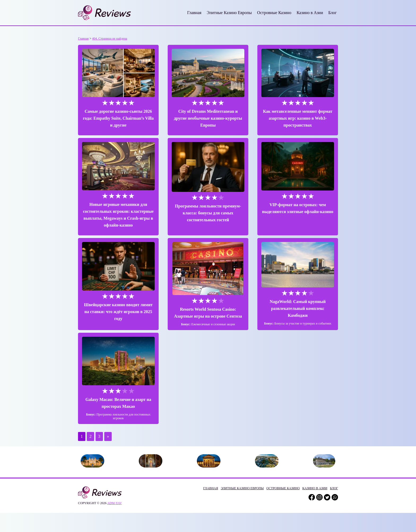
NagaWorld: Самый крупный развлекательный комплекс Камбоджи (298, 308)
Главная (194, 13)
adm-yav (114, 503)
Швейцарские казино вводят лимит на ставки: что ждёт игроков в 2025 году (118, 312)
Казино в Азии (310, 13)
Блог (332, 13)
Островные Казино (274, 13)
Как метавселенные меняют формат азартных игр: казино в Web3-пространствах (298, 118)
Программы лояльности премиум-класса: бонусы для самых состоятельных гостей (208, 213)
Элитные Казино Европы (229, 13)
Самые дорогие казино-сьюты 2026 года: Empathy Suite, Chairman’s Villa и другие (118, 118)
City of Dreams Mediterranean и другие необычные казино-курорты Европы (208, 118)
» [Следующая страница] (108, 436)
